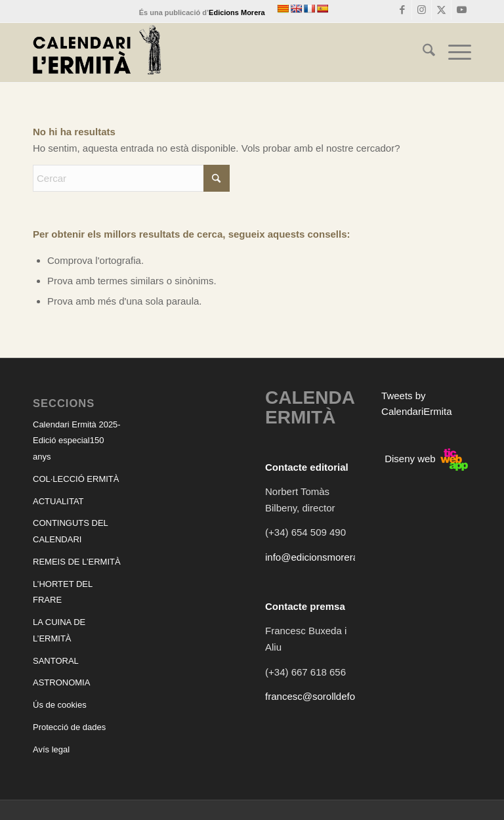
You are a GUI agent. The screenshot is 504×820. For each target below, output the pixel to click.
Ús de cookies (60, 705)
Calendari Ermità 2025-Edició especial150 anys (77, 441)
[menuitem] (422, 53)
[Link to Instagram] (422, 10)
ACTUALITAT (58, 501)
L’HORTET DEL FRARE (63, 592)
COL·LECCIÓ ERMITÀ (76, 479)
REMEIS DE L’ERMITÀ (77, 562)
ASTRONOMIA (61, 682)
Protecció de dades (69, 727)
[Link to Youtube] (461, 10)
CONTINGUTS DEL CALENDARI (70, 531)
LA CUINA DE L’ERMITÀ (59, 630)
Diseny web (426, 459)
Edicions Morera (237, 12)
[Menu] (453, 53)
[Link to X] (441, 10)
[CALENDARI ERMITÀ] (97, 53)
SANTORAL (56, 661)
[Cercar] (422, 53)
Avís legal (51, 749)
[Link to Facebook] (402, 10)
